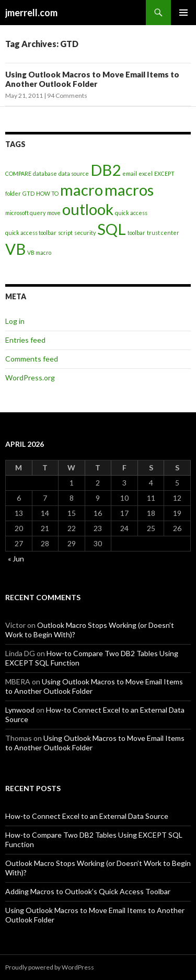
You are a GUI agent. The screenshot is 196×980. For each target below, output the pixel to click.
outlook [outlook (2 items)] (88, 209)
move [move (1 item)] (54, 213)
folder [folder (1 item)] (13, 193)
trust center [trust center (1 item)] (163, 233)
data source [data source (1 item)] (74, 173)
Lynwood (20, 710)
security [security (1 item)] (85, 233)
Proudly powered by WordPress (50, 967)
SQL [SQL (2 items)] (112, 229)
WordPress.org (30, 378)
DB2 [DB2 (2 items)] (106, 170)
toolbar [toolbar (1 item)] (136, 233)
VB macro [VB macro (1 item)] (39, 252)
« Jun (16, 559)
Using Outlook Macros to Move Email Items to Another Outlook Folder (92, 79)
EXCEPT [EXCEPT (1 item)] (164, 173)
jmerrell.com (31, 13)
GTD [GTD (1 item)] (28, 193)
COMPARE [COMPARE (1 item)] (18, 173)
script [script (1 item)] (65, 233)
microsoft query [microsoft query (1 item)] (25, 213)
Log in (15, 321)
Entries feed (25, 340)
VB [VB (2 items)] (15, 249)
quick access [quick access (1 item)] (131, 213)
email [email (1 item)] (130, 173)
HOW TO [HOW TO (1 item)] (47, 193)
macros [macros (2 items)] (129, 190)
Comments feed (32, 359)
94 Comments (67, 95)
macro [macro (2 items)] (82, 190)
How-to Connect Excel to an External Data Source (87, 816)
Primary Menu (183, 13)
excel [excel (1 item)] (146, 173)
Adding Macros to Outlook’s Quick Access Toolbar (88, 891)
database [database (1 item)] (45, 173)
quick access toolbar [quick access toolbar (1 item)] (31, 233)
